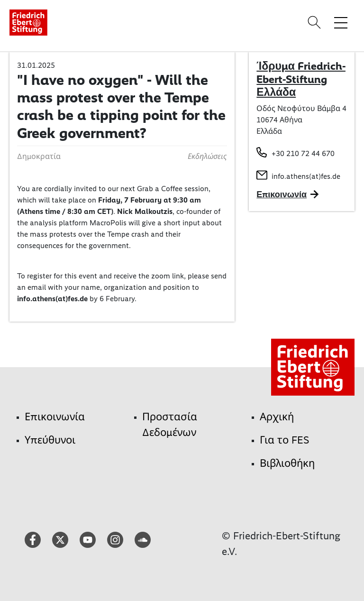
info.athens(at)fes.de (306, 176)
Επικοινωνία (55, 417)
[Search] (316, 22)
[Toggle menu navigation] (341, 22)
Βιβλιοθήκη (287, 463)
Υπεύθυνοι (50, 440)
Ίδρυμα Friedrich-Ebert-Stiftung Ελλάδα (301, 79)
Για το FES (285, 440)
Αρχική (277, 417)
